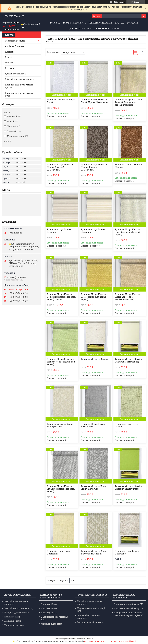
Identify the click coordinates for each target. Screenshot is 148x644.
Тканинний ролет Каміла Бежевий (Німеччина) (129, 360)
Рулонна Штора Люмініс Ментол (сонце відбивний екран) (61, 362)
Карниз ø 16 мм (49, 604)
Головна (55, 23)
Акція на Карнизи (15, 46)
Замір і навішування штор (19, 608)
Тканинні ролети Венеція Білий (61, 101)
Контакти (133, 23)
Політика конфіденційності (123, 641)
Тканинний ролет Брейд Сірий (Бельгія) (94, 488)
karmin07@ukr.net (19, 289)
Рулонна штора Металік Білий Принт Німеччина (95, 101)
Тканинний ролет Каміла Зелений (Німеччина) (129, 488)
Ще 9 (9, 141)
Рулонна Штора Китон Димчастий (93, 425)
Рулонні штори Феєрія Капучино (127, 552)
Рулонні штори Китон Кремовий (59, 552)
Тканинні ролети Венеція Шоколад (129, 166)
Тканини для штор (14, 625)
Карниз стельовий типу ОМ (128, 604)
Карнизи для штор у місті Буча (19, 94)
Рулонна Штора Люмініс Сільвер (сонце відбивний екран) (61, 489)
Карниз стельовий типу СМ (128, 608)
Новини (9, 52)
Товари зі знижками (100, 23)
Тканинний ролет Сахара (94, 359)
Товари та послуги (74, 23)
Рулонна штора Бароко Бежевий (59, 231)
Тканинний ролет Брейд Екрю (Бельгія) (60, 425)
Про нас (120, 23)
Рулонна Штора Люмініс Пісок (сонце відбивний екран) (94, 297)
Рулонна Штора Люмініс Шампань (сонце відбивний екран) (128, 297)
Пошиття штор (12, 617)
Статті (8, 57)
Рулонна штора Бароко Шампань (93, 231)
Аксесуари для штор (52, 624)
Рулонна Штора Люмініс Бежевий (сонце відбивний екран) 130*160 (62, 297)
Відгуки (9, 68)
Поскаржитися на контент (96, 641)
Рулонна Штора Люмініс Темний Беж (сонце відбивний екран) (128, 102)
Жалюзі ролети (13, 621)
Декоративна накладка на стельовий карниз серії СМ (128, 614)
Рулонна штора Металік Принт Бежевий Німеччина (60, 167)
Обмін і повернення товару (20, 79)
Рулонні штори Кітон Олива (126, 425)
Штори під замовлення (17, 612)
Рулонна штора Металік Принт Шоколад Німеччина (94, 167)
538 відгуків (119, 2)
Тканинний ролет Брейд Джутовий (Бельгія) (94, 552)
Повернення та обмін (107, 28)
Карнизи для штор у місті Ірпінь (19, 86)
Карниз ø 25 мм (49, 613)
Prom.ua (90, 639)
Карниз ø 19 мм (49, 608)
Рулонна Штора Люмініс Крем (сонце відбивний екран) (128, 232)
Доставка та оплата (81, 28)
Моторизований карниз (90, 622)
